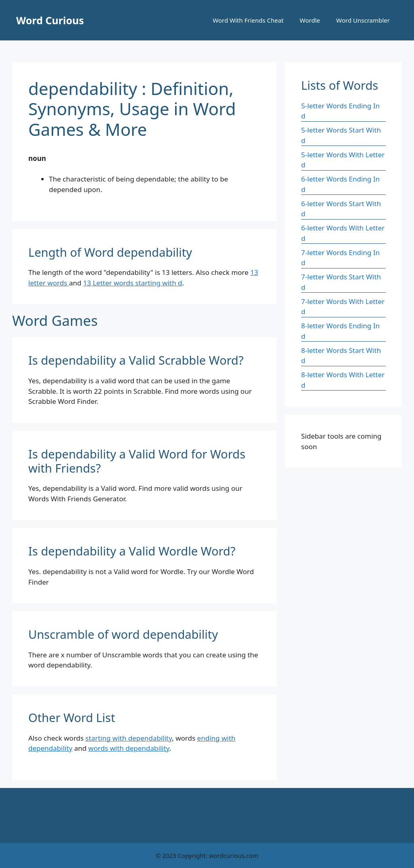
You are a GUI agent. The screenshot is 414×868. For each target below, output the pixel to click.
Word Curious (50, 20)
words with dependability (129, 748)
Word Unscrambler (363, 20)
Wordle (310, 20)
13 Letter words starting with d (133, 283)
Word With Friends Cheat (248, 20)
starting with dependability (129, 738)
